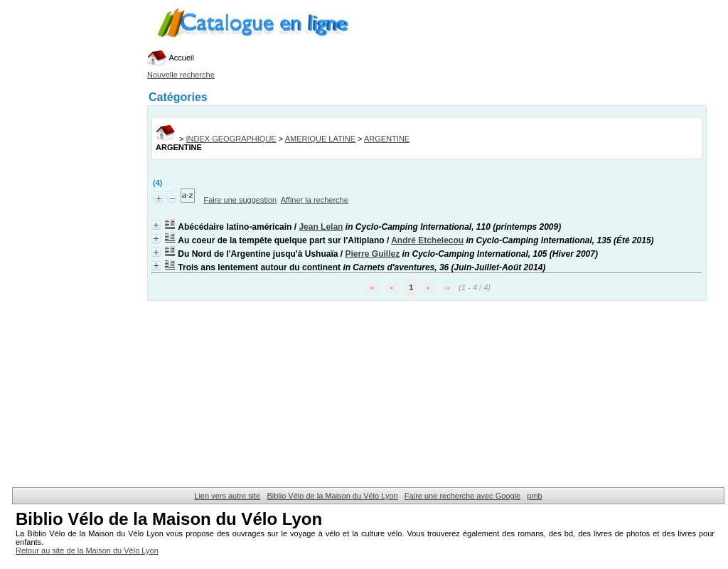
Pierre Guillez (372, 254)
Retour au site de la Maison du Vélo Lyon (87, 551)
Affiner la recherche (315, 200)
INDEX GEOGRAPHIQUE (231, 139)
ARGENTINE (387, 139)
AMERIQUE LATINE (320, 139)
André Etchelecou (427, 240)
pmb (534, 496)
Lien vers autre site (227, 496)
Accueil (171, 58)
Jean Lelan (321, 227)
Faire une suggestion (240, 200)
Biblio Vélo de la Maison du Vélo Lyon (332, 496)
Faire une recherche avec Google (462, 496)
